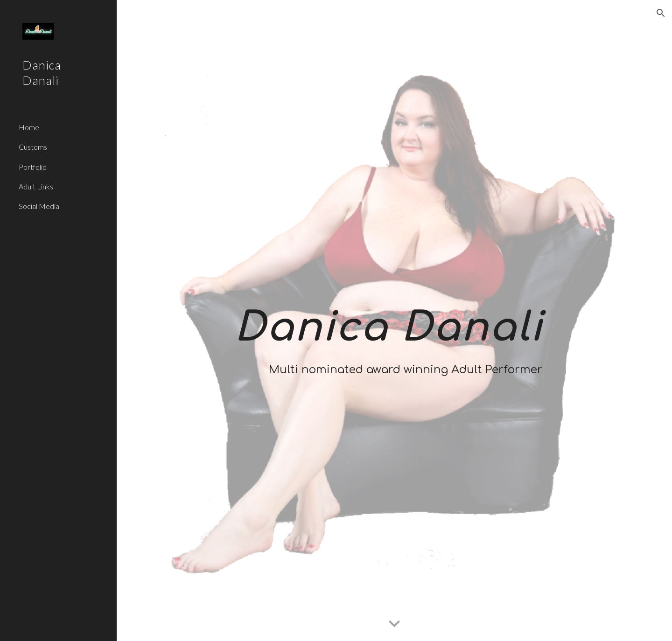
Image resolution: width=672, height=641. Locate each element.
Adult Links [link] (36, 186)
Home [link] (29, 127)
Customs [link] (33, 147)
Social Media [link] (39, 206)
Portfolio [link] (33, 167)
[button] (661, 13)
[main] (394, 305)
